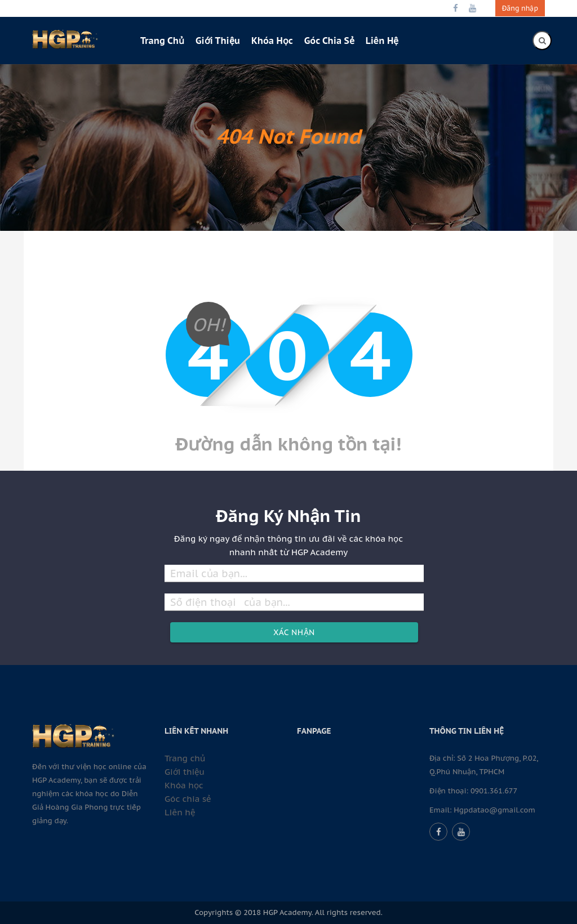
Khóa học (272, 41)
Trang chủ (162, 41)
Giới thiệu (218, 41)
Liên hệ (382, 41)
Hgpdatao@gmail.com (494, 810)
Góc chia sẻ (329, 41)
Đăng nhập (520, 8)
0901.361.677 (494, 791)
